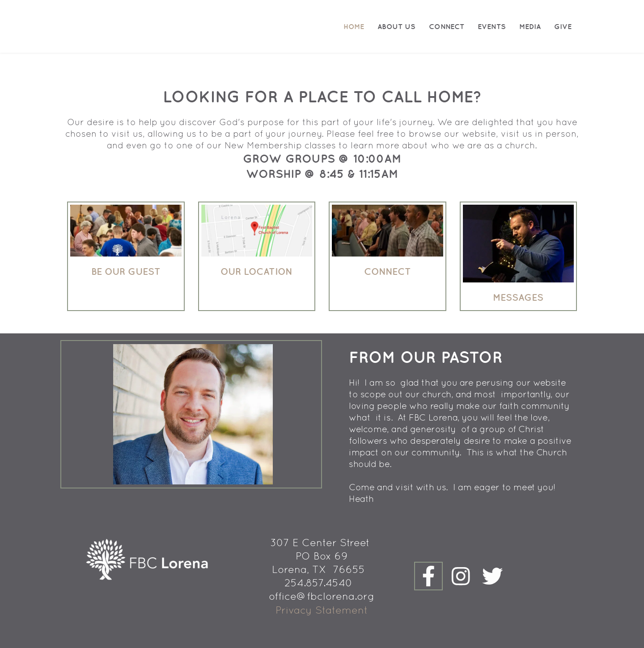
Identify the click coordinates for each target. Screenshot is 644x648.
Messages (518, 297)
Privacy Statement (322, 610)
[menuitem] (354, 26)
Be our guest (126, 271)
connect (388, 271)
